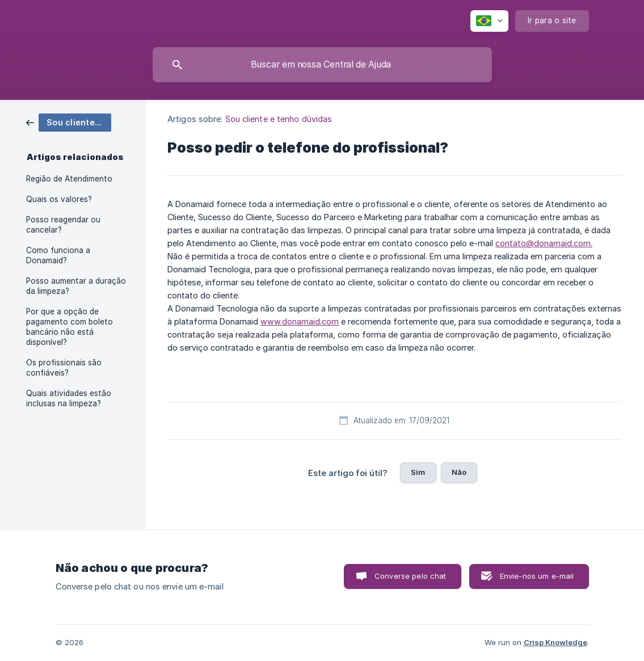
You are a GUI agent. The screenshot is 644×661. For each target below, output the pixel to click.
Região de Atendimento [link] (69, 179)
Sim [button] (418, 472)
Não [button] (459, 472)
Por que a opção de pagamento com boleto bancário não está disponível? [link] (70, 327)
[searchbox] (322, 65)
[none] (489, 21)
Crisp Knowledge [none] (555, 642)
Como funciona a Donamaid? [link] (58, 255)
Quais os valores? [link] (59, 199)
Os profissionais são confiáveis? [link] (64, 368)
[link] (69, 122)
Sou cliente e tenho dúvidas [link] (279, 119)
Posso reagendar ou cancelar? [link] (63, 225)
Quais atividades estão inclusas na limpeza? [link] (69, 398)
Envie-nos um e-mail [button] (537, 576)
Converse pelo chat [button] (411, 576)
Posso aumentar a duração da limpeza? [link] (76, 286)
